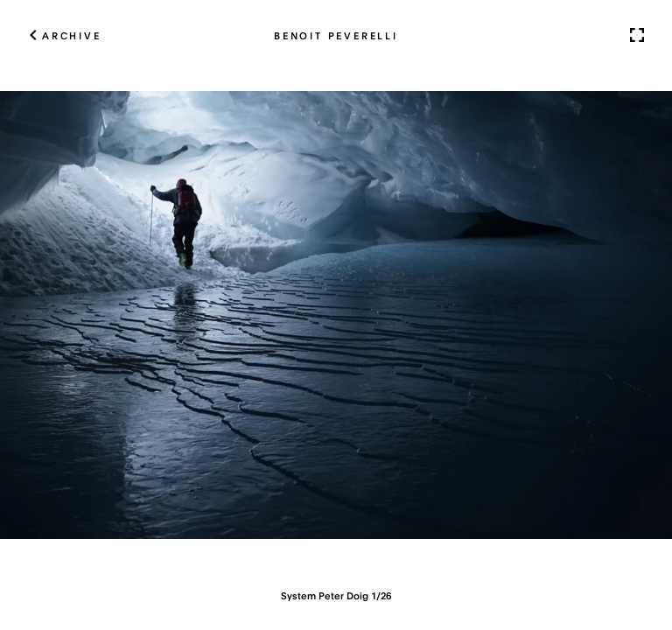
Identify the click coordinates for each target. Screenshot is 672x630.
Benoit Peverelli (336, 35)
